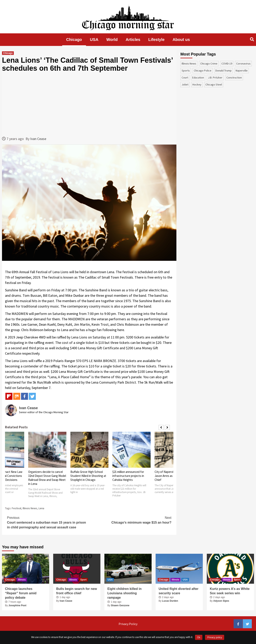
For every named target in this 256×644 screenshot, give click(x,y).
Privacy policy (214, 637)
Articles (133, 40)
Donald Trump (223, 70)
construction (234, 77)
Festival (16, 508)
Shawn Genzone (120, 605)
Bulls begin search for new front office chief (77, 591)
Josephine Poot (17, 605)
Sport (83, 580)
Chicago (74, 40)
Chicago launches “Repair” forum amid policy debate (21, 593)
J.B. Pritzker (215, 77)
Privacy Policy (128, 624)
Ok (199, 637)
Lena (41, 508)
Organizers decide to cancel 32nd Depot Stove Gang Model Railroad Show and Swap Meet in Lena (47, 478)
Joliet (185, 84)
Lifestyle (156, 40)
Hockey (197, 84)
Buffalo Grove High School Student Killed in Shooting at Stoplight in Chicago (88, 476)
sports (186, 70)
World (112, 40)
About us (181, 40)
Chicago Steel (214, 84)
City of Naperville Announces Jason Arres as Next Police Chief (173, 476)
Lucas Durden (170, 601)
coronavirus (243, 64)
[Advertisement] (89, 104)
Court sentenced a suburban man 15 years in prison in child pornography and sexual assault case (48, 522)
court (185, 77)
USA (94, 40)
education (198, 77)
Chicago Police (203, 70)
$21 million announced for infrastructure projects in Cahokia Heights (128, 476)
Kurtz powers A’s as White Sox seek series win (230, 591)
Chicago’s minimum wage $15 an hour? (130, 520)
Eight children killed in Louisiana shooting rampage (124, 593)
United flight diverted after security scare (178, 591)
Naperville (242, 70)
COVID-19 (227, 64)
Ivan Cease (38, 139)
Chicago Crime (209, 64)
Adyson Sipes (221, 601)
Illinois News (30, 508)
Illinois (22, 580)
